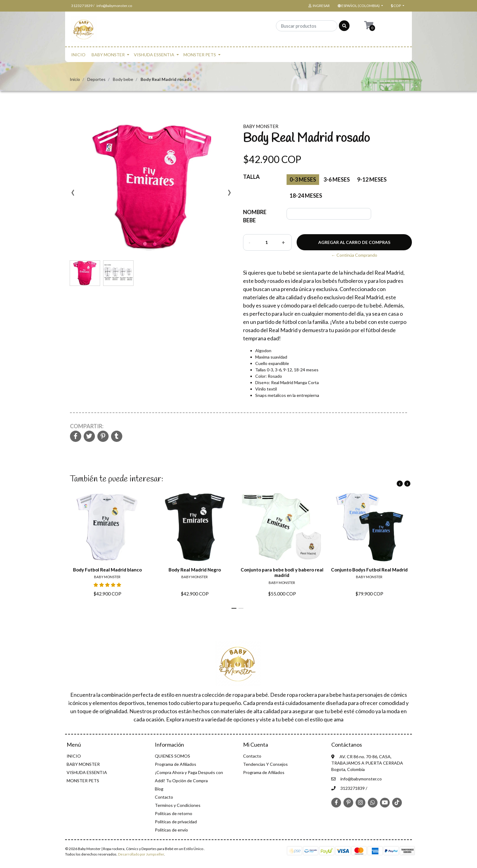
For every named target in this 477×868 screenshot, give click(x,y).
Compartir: (87, 426)
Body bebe (123, 79)
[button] (360, 6)
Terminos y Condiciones (178, 805)
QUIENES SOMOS (172, 756)
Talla (251, 177)
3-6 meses (337, 179)
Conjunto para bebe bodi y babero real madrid (282, 572)
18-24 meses (306, 196)
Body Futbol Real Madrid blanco (107, 570)
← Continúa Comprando (354, 255)
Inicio (75, 79)
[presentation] (73, 195)
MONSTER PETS (200, 55)
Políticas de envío (171, 830)
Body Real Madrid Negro (195, 570)
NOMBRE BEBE (255, 216)
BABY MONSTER (108, 55)
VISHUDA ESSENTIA (154, 55)
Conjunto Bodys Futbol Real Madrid (369, 570)
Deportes (96, 79)
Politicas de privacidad (176, 822)
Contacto (164, 797)
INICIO (78, 55)
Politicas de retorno (174, 813)
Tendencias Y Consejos (265, 764)
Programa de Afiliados (176, 764)
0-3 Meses (303, 179)
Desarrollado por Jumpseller (141, 854)
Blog (159, 789)
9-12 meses (372, 179)
